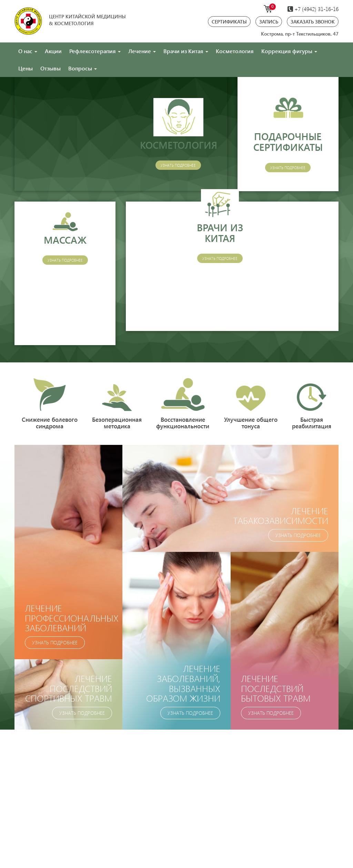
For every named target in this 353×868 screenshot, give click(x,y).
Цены (26, 68)
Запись (269, 22)
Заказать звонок (313, 22)
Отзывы (51, 68)
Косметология (235, 51)
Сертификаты (229, 22)
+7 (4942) (313, 9)
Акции (53, 51)
